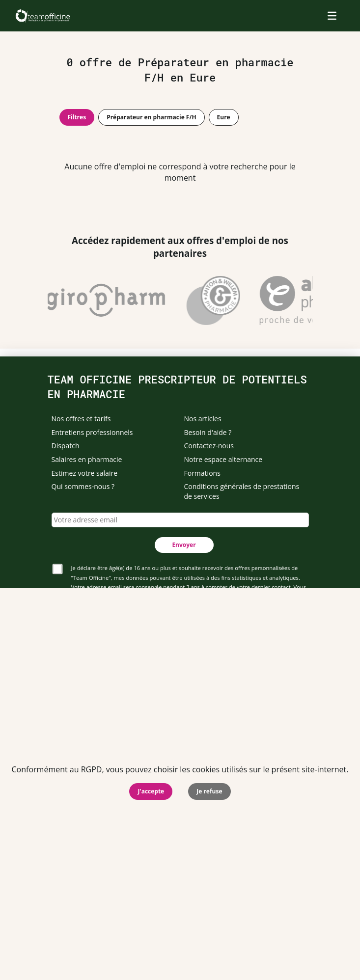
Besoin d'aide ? (208, 432)
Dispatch (66, 446)
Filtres (77, 117)
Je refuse (209, 791)
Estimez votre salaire (85, 473)
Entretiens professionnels (92, 432)
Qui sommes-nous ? (83, 486)
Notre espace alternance (223, 459)
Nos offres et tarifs (81, 419)
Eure (224, 117)
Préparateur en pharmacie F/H (151, 117)
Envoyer (184, 545)
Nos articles (203, 419)
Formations (202, 473)
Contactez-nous (209, 446)
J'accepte (151, 791)
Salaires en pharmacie (87, 459)
